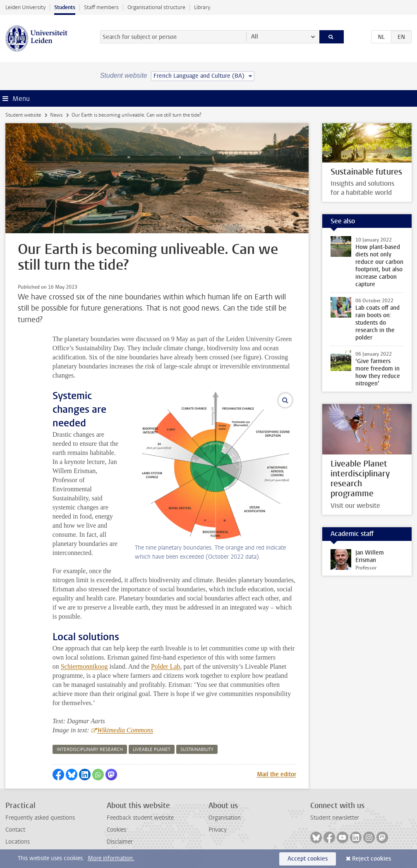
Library (202, 7)
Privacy (218, 830)
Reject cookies (371, 859)
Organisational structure (156, 7)
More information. (111, 858)
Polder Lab (166, 666)
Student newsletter (335, 818)
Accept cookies (308, 859)
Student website (23, 115)
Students (65, 7)
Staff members (101, 7)
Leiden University (25, 7)
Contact (15, 830)
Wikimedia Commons (125, 730)
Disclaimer (120, 842)
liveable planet (152, 750)
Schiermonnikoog (84, 666)
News (56, 115)
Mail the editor (277, 774)
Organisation (225, 818)
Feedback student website (140, 818)
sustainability (197, 750)
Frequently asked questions (40, 818)
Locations (18, 842)
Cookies (116, 830)
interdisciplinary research (90, 750)
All (255, 37)
